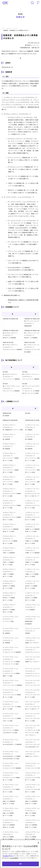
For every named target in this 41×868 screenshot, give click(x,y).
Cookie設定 (14, 858)
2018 (15, 28)
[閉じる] (38, 843)
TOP (3, 28)
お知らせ (9, 28)
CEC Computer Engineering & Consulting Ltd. (5, 3)
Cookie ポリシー (8, 856)
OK (20, 864)
